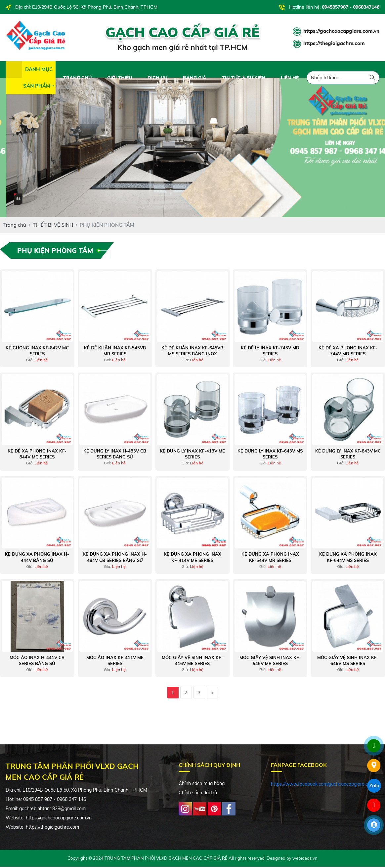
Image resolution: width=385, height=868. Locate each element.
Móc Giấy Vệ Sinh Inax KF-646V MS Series (348, 662)
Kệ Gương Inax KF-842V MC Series (37, 352)
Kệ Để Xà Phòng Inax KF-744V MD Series (348, 352)
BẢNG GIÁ (195, 79)
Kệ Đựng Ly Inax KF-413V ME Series (192, 455)
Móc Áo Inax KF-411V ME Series (115, 662)
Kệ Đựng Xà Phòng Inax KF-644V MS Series (348, 559)
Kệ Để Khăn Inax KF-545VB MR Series (115, 352)
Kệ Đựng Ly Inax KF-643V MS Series (270, 455)
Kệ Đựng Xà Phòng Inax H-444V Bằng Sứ (37, 559)
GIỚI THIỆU (120, 79)
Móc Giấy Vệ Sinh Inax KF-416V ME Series (192, 662)
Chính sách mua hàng (202, 785)
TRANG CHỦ (77, 79)
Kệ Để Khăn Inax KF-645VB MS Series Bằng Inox (192, 352)
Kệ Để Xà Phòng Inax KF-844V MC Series (37, 455)
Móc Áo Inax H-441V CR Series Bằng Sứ (37, 662)
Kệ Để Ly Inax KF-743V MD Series (270, 352)
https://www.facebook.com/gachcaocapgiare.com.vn (325, 785)
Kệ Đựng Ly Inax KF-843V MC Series (348, 455)
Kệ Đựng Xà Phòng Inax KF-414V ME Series (192, 559)
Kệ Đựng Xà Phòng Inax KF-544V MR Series (270, 559)
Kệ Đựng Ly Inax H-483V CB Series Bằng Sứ (115, 455)
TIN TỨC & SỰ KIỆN (244, 79)
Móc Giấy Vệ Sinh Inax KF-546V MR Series (270, 662)
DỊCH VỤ (157, 79)
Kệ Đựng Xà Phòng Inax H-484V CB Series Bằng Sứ (115, 559)
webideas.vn (305, 860)
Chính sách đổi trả (198, 794)
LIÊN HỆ (290, 79)
